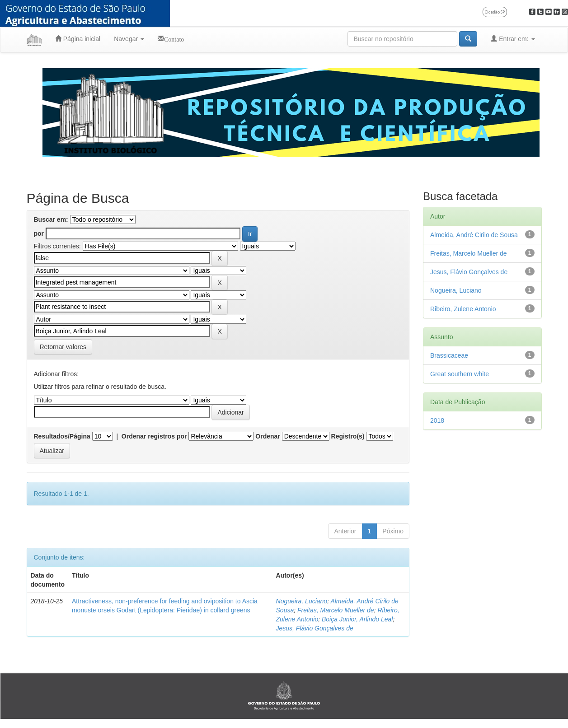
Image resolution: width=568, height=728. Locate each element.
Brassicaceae (449, 355)
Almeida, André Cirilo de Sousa (474, 235)
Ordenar (268, 436)
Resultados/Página (62, 436)
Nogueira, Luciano (302, 601)
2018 (437, 420)
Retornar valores (63, 347)
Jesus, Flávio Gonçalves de (315, 628)
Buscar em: (51, 219)
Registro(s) (348, 436)
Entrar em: (513, 39)
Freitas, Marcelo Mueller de (336, 610)
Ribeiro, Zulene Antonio (463, 309)
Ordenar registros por (154, 436)
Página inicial (78, 39)
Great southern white (460, 374)
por (39, 233)
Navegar (129, 39)
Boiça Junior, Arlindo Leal (357, 619)
